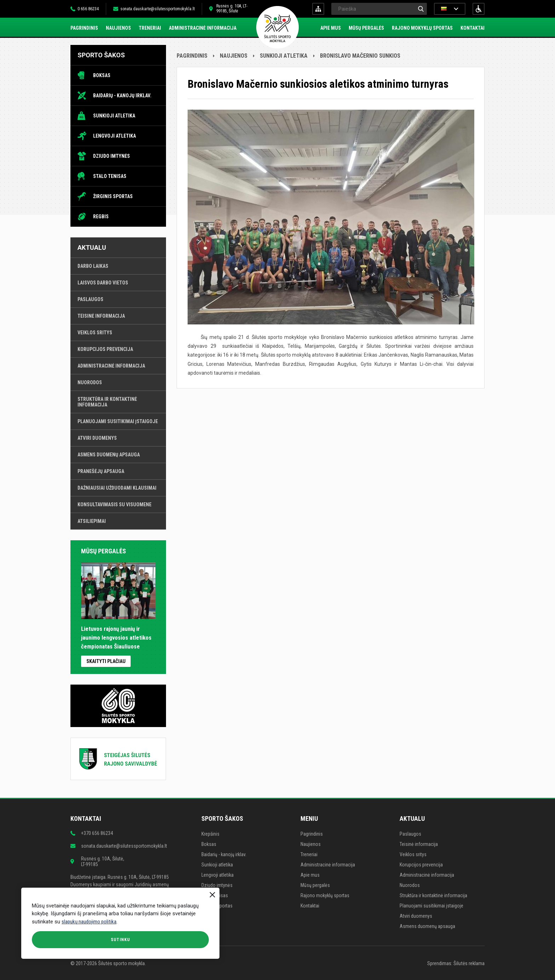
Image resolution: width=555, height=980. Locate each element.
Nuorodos (90, 382)
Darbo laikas (93, 266)
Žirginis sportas (113, 196)
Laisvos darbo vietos (103, 283)
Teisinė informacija (101, 316)
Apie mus (331, 28)
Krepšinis (210, 834)
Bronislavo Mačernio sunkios (360, 56)
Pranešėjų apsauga (101, 471)
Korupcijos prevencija (105, 349)
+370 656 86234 (97, 833)
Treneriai (150, 28)
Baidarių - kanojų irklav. (122, 96)
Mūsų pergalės (366, 28)
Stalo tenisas (110, 176)
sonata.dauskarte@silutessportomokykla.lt (158, 9)
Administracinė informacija (203, 28)
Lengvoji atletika (115, 136)
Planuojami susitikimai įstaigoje (118, 421)
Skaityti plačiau (106, 661)
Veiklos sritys (95, 333)
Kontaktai (473, 28)
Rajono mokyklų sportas (422, 28)
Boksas (102, 75)
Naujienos (118, 28)
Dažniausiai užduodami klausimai (117, 488)
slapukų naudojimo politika (89, 922)
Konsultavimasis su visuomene (115, 505)
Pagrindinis (84, 28)
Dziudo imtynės (111, 156)
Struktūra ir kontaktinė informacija (107, 402)
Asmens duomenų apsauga (109, 455)
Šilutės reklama (469, 963)
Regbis (101, 217)
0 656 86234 (88, 9)
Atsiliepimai (92, 521)
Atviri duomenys (97, 438)
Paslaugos (90, 299)
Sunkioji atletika (114, 116)
